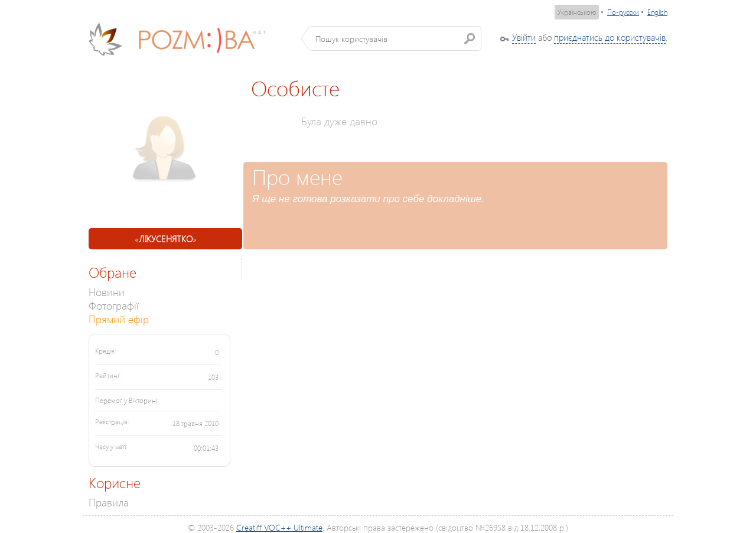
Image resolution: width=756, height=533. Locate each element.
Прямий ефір (119, 319)
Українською (577, 12)
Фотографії (114, 305)
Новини (107, 292)
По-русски (623, 12)
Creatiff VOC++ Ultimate (279, 527)
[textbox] (395, 38)
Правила (109, 502)
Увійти (524, 37)
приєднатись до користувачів (610, 37)
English (657, 12)
